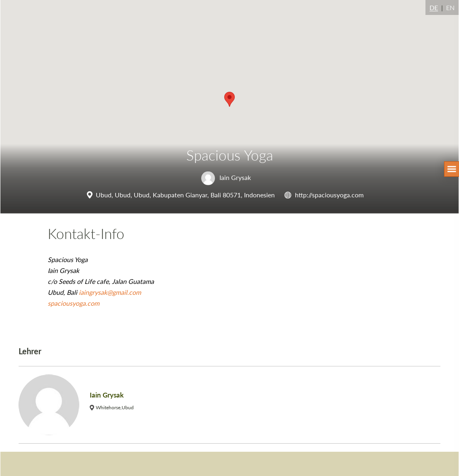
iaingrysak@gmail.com (110, 292)
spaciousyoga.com (74, 303)
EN (450, 7)
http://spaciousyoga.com (329, 195)
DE (434, 7)
